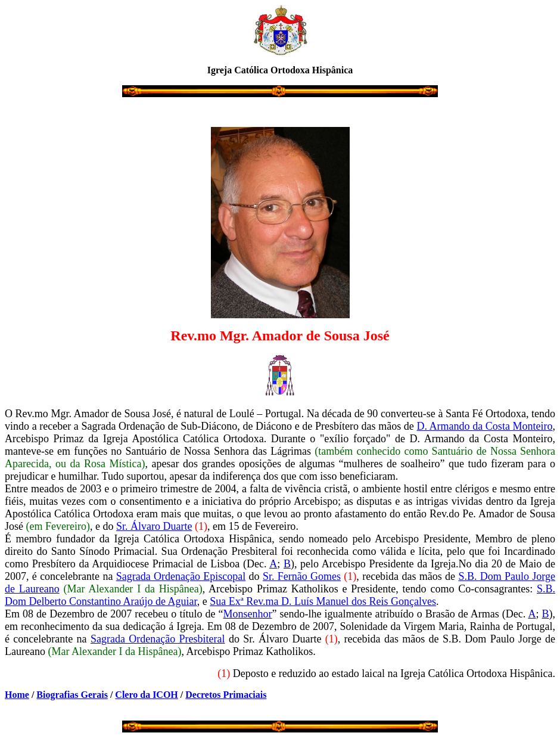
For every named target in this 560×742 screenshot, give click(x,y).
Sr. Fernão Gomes (302, 576)
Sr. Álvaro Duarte (154, 526)
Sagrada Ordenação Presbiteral (158, 639)
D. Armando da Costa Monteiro (484, 426)
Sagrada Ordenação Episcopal (181, 576)
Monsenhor (247, 614)
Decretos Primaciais (226, 695)
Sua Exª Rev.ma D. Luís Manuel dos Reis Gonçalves (323, 601)
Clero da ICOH (146, 695)
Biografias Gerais (72, 695)
